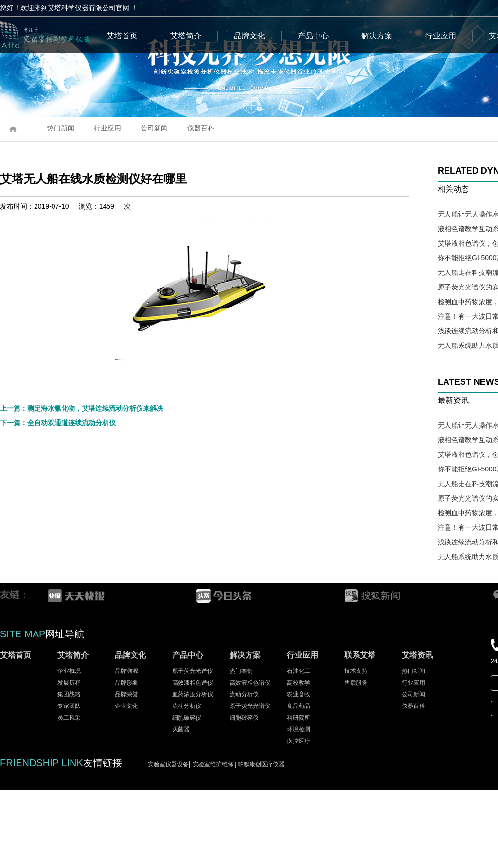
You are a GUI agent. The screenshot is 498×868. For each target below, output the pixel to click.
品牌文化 (249, 36)
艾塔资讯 (417, 733)
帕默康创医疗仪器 (261, 843)
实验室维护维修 (215, 843)
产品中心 (313, 36)
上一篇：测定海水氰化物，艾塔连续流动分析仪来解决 (82, 611)
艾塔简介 (186, 36)
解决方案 (377, 36)
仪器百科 (201, 128)
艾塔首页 (122, 36)
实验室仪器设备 (168, 843)
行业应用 (441, 36)
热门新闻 (61, 128)
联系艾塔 (360, 733)
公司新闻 (154, 128)
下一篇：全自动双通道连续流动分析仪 (58, 625)
